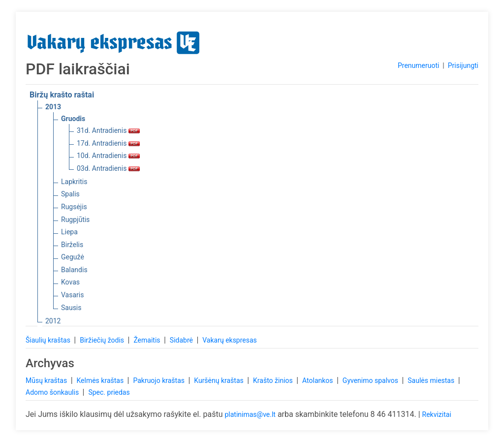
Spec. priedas (109, 392)
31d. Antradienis (108, 130)
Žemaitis (148, 340)
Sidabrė (182, 340)
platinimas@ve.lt (250, 414)
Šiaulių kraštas (49, 340)
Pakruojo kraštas (159, 380)
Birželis (72, 245)
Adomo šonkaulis (53, 392)
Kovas (70, 282)
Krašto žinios (274, 380)
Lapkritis (74, 182)
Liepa (69, 232)
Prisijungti (463, 65)
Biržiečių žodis (103, 340)
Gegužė (73, 257)
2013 (53, 107)
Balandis (74, 270)
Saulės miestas (432, 380)
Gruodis (73, 119)
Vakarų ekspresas (230, 340)
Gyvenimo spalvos (371, 380)
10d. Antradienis (108, 156)
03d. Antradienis (108, 168)
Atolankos (318, 380)
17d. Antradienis (108, 143)
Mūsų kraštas (47, 380)
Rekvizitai (437, 414)
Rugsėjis (74, 207)
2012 (53, 321)
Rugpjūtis (75, 220)
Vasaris (72, 295)
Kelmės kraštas (101, 380)
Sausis (71, 308)
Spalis (70, 194)
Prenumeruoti (418, 65)
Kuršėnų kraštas (220, 380)
